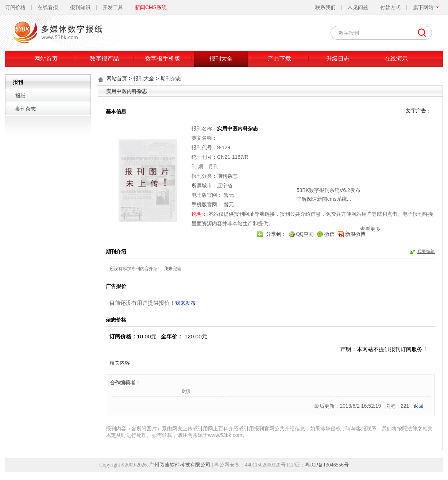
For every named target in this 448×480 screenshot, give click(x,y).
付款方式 (390, 7)
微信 (329, 234)
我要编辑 (426, 251)
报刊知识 (80, 7)
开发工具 (113, 7)
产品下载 (279, 59)
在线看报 (48, 7)
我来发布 (185, 303)
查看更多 (324, 208)
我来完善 (173, 269)
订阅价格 (15, 7)
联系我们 (325, 7)
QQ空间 (305, 234)
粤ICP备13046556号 (327, 465)
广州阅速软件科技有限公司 (180, 465)
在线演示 (396, 59)
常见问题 (358, 7)
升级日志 (338, 59)
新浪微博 (355, 234)
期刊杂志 (26, 109)
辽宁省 (225, 185)
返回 (418, 406)
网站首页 (46, 59)
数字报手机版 (163, 59)
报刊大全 (221, 59)
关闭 (331, 159)
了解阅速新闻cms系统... (277, 178)
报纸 (20, 96)
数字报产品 (104, 59)
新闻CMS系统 (151, 7)
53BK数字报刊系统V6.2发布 (282, 169)
